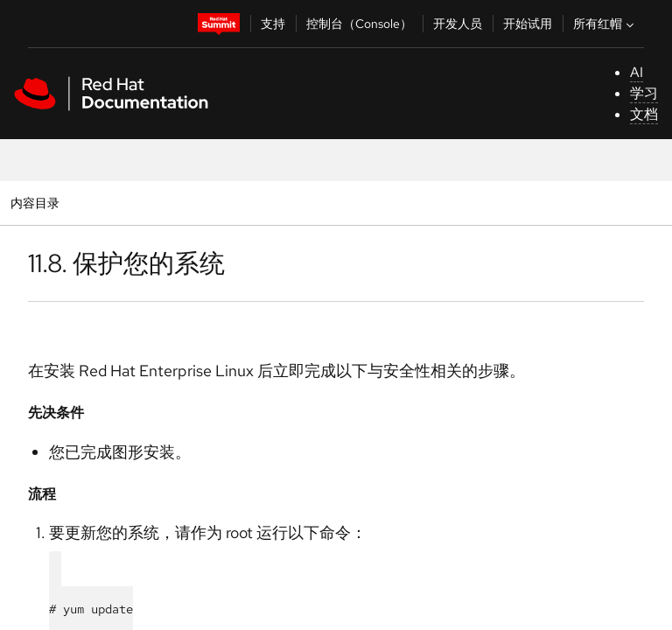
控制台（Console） (359, 24)
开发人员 (458, 24)
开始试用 (528, 24)
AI (637, 72)
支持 (273, 24)
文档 (644, 114)
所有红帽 (605, 24)
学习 (644, 93)
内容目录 (35, 203)
